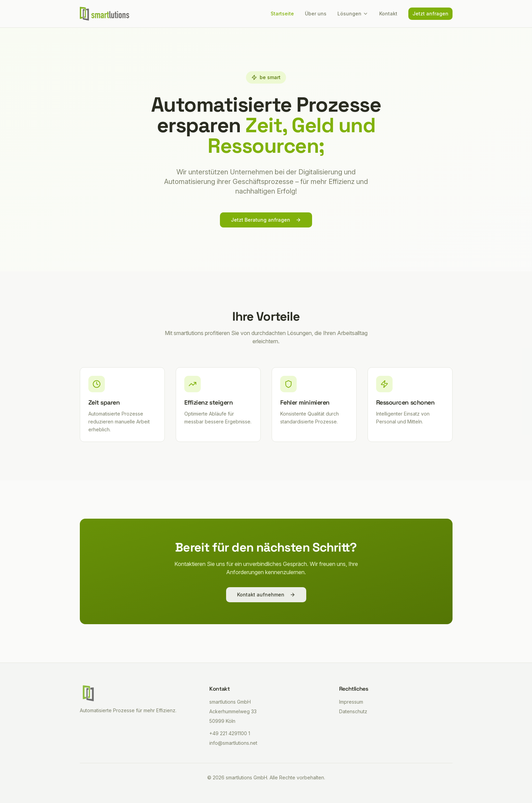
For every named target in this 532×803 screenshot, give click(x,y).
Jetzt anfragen (430, 14)
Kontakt (388, 14)
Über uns (316, 14)
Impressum (351, 702)
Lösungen (353, 14)
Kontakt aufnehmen (266, 595)
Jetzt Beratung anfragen (266, 220)
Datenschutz (353, 711)
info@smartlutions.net (233, 743)
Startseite (282, 14)
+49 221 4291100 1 (230, 733)
